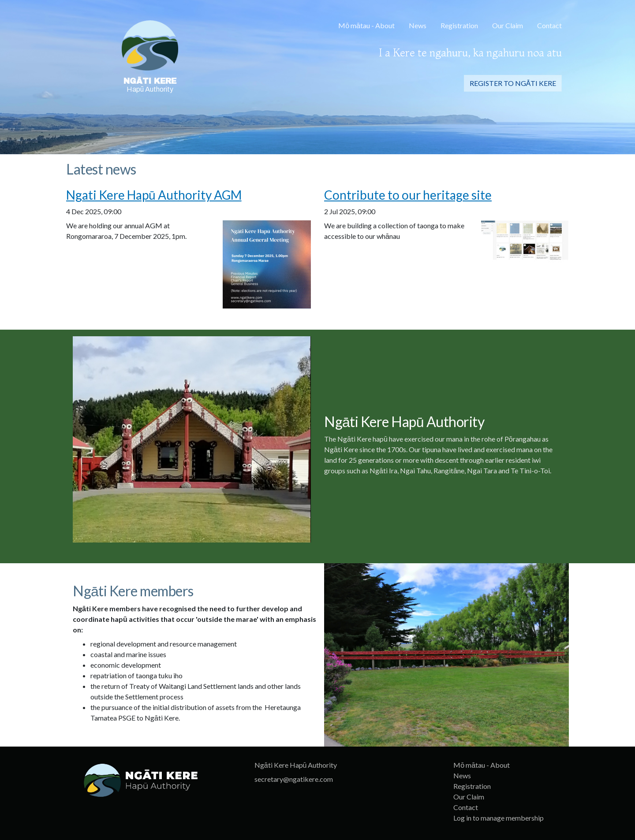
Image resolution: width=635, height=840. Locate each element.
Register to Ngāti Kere (513, 83)
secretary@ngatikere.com (294, 779)
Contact (549, 25)
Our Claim (508, 25)
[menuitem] (366, 26)
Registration (459, 25)
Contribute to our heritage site (408, 195)
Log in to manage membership (499, 818)
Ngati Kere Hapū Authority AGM (154, 195)
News (418, 25)
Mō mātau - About (366, 25)
